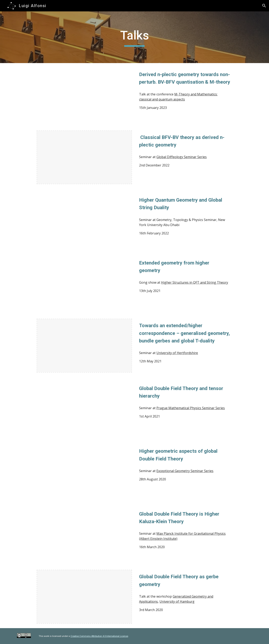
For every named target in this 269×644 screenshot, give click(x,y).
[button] (264, 6)
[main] (135, 37)
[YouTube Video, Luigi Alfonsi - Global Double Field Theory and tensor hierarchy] (84, 408)
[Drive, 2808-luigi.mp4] (84, 471)
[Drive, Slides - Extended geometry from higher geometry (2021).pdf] (84, 220)
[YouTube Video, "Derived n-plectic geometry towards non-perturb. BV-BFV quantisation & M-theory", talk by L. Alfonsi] (84, 95)
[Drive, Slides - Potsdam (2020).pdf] (84, 534)
